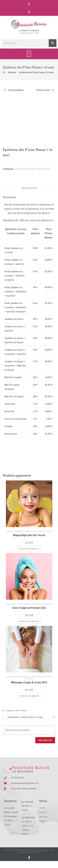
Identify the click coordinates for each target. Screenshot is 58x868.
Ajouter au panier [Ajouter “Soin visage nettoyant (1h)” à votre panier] (29, 621)
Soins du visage (45, 604)
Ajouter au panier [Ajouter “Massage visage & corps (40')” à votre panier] (29, 696)
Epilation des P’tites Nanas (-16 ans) (36, 72)
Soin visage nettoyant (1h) (29, 608)
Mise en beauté (13, 531)
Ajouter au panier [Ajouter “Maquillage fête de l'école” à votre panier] (29, 549)
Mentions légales (40, 850)
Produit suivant (43, 90)
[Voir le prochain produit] (53, 90)
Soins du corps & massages (39, 677)
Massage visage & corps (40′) (29, 682)
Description (29, 188)
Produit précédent (16, 90)
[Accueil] (4, 72)
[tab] (29, 188)
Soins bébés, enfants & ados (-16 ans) (33, 169)
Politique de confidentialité (30, 852)
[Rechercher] (53, 43)
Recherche (45, 740)
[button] (29, 54)
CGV (51, 850)
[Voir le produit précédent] (5, 90)
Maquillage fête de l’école (29, 535)
